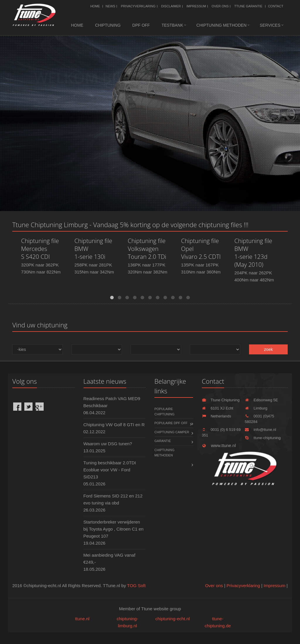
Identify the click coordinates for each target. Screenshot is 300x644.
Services (270, 25)
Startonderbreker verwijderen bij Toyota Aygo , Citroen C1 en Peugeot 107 (114, 529)
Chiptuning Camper (172, 432)
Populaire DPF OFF (171, 423)
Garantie (163, 441)
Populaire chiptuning (164, 412)
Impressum (196, 6)
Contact (276, 6)
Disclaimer (171, 6)
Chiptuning (108, 25)
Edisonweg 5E (261, 400)
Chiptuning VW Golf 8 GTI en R (114, 425)
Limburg (256, 408)
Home (95, 6)
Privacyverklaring (138, 6)
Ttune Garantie (248, 6)
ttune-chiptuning (263, 438)
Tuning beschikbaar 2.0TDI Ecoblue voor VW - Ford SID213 (110, 470)
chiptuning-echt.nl (173, 619)
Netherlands (217, 416)
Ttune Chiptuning (221, 400)
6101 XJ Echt (218, 408)
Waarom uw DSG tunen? (108, 444)
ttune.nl (82, 619)
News (110, 6)
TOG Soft (136, 586)
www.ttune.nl (219, 445)
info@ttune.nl (260, 430)
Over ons (220, 6)
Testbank (172, 25)
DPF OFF (141, 25)
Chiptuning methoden (221, 25)
